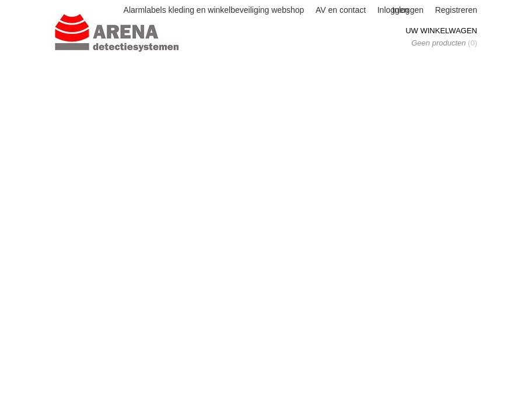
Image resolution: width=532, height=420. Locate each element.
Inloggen (408, 10)
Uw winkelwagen (441, 31)
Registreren (456, 10)
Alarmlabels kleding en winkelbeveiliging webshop (214, 10)
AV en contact (341, 10)
